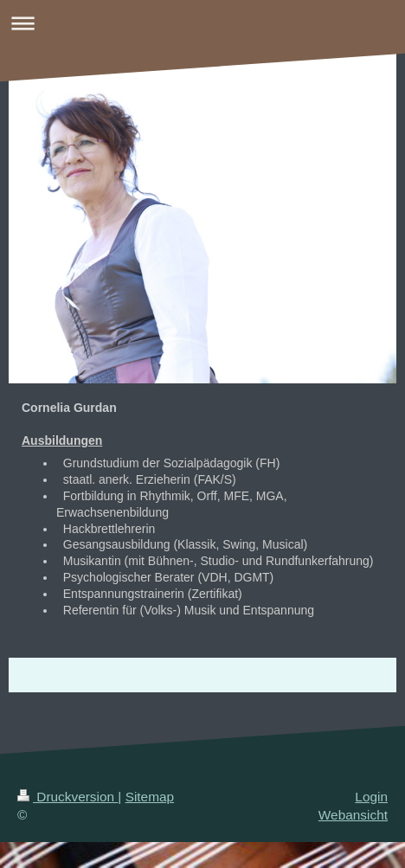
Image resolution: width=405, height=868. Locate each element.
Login (371, 797)
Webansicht (353, 815)
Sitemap (150, 797)
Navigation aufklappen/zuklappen (202, 23)
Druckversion (67, 797)
